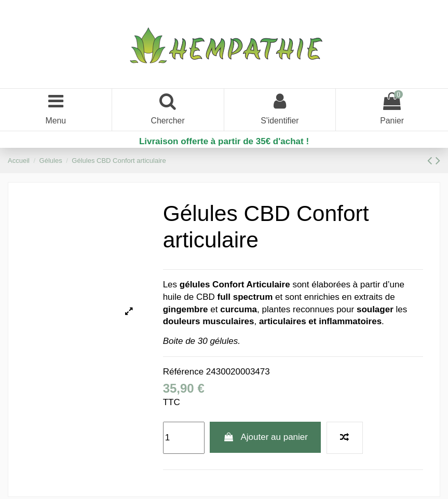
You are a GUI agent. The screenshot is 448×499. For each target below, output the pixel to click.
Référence (183, 373)
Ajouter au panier (265, 439)
